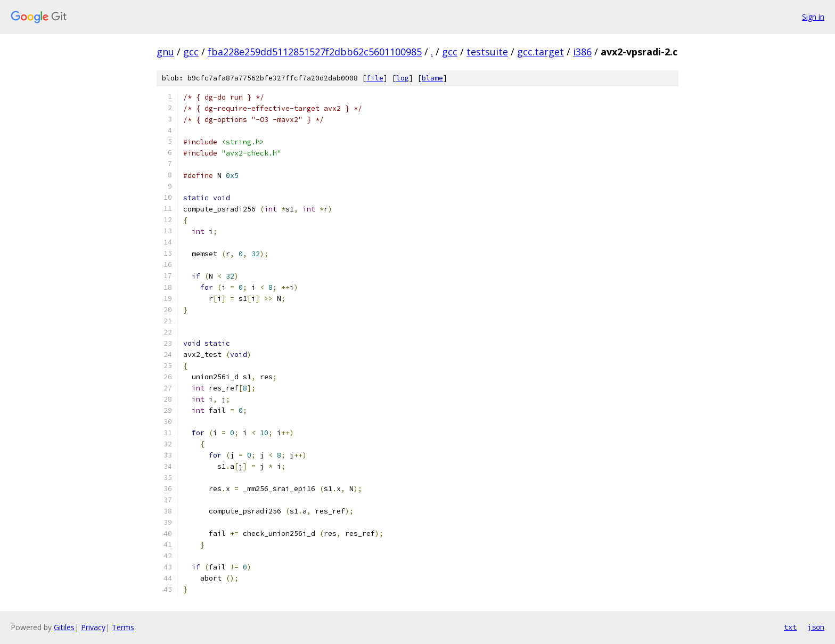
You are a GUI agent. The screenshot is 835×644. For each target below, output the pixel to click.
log (403, 78)
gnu (165, 52)
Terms (123, 627)
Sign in (813, 17)
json (816, 627)
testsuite (487, 52)
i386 (582, 52)
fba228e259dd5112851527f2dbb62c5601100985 (315, 52)
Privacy (93, 627)
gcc (191, 52)
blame (432, 78)
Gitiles (64, 627)
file (375, 78)
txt (790, 627)
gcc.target (541, 52)
